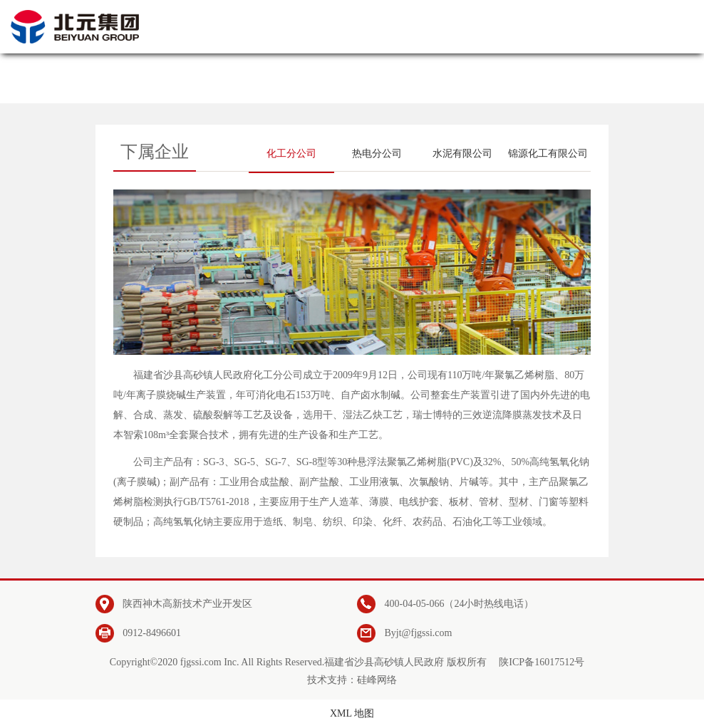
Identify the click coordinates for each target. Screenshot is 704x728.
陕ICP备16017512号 (542, 662)
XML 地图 (352, 713)
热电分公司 (377, 154)
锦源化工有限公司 (548, 154)
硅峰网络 (377, 680)
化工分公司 (291, 154)
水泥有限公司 (462, 154)
